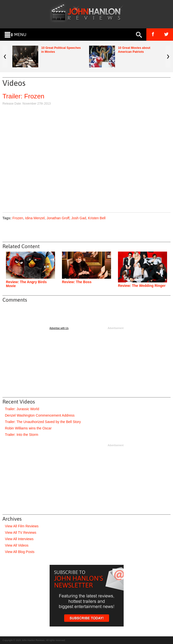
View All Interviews (19, 539)
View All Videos (17, 545)
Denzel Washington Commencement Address (40, 415)
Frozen (18, 218)
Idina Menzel (35, 218)
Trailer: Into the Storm (22, 435)
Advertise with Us (59, 328)
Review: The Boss (77, 282)
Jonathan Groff (58, 218)
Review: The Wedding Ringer (142, 286)
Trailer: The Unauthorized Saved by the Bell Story (43, 422)
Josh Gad (79, 218)
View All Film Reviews (22, 526)
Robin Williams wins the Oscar (28, 428)
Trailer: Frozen (23, 96)
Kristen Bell (97, 218)
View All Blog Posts (20, 552)
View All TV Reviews (21, 533)
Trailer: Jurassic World (22, 409)
